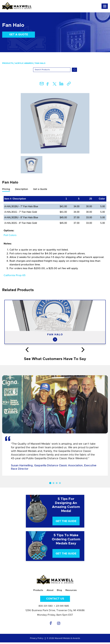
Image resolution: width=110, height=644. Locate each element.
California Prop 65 (15, 275)
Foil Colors (10, 235)
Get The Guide (66, 521)
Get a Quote (19, 35)
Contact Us (55, 600)
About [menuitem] (49, 591)
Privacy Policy (37, 640)
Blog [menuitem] (60, 591)
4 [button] (60, 483)
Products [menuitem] (8, 63)
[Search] (52, 70)
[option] (55, 123)
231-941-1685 (62, 608)
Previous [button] (27, 350)
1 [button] (50, 483)
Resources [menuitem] (74, 591)
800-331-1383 (46, 608)
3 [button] (57, 483)
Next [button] (83, 350)
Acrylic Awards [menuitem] (24, 63)
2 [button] (53, 483)
